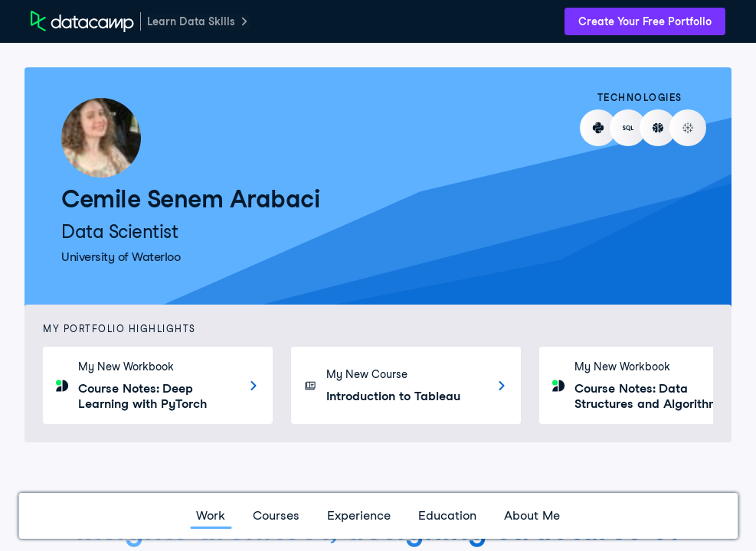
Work (211, 515)
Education (447, 515)
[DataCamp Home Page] (82, 21)
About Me (532, 515)
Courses (276, 515)
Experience (359, 515)
